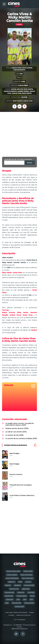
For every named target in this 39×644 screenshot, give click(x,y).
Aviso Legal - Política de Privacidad (16, 612)
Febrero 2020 (28, 571)
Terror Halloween (28, 578)
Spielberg (17, 585)
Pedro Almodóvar (26, 575)
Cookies (31, 612)
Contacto (11, 615)
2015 (18, 600)
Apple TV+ (12, 582)
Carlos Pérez (23, 85)
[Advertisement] (19, 133)
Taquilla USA (9, 596)
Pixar (20, 582)
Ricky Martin (28, 89)
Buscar (30, 163)
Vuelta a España (12, 575)
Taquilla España (22, 596)
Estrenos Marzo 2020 (13, 571)
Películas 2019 (16, 603)
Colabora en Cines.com (23, 615)
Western (8, 585)
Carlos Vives (17, 93)
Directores (10, 600)
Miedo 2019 (26, 589)
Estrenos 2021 (20, 607)
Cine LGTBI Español (12, 578)
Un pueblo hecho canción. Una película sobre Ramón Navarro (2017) (19, 424)
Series (32, 596)
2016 (25, 600)
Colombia (31, 592)
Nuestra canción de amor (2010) (17, 428)
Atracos (28, 582)
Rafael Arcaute (17, 89)
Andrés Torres (23, 91)
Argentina (21, 592)
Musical (19, 24)
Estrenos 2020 (29, 603)
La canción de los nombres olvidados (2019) (21, 438)
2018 (7, 603)
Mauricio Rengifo (10, 91)
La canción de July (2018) (14, 435)
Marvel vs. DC (14, 589)
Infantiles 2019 (9, 592)
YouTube (24, 97)
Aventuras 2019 (29, 585)
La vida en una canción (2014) (16, 432)
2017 (31, 600)
